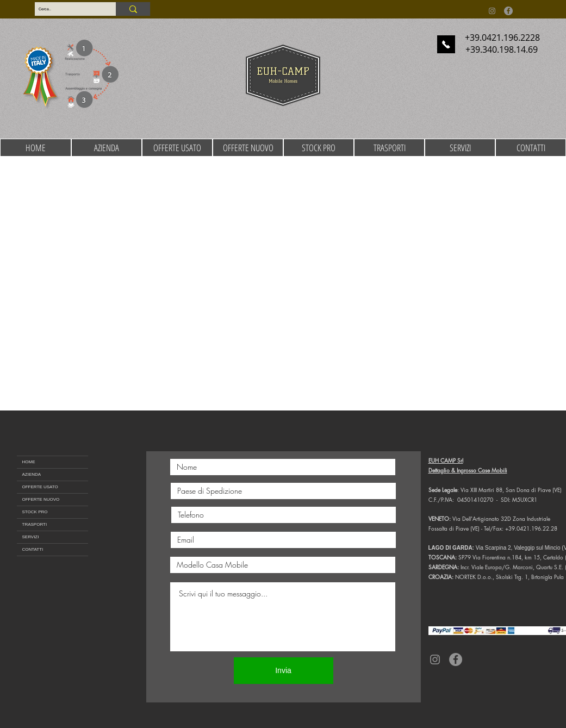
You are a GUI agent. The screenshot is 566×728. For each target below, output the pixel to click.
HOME (29, 462)
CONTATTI (33, 549)
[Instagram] (492, 11)
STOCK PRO (35, 512)
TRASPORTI (35, 524)
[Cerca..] (66, 9)
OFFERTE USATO (40, 487)
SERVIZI (31, 537)
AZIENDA (32, 474)
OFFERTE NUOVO (41, 499)
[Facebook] (508, 11)
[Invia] (284, 671)
